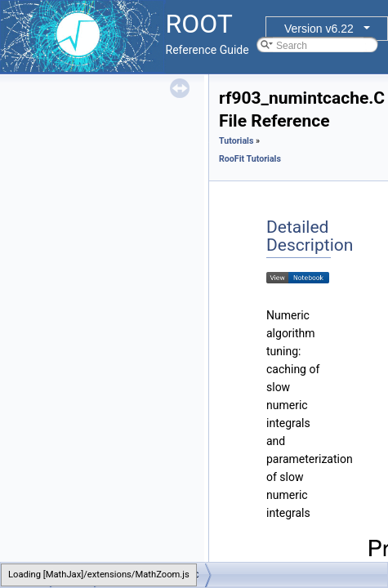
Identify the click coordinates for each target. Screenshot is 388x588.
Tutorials (236, 141)
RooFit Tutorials (250, 159)
